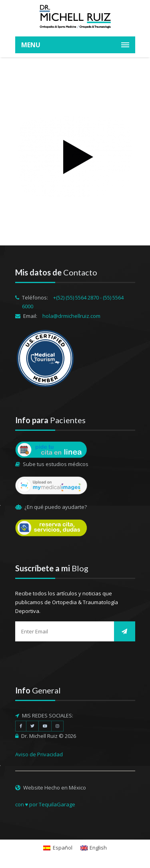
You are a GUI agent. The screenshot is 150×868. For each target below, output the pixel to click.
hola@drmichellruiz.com (71, 316)
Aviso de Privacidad (39, 754)
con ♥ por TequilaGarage (45, 804)
